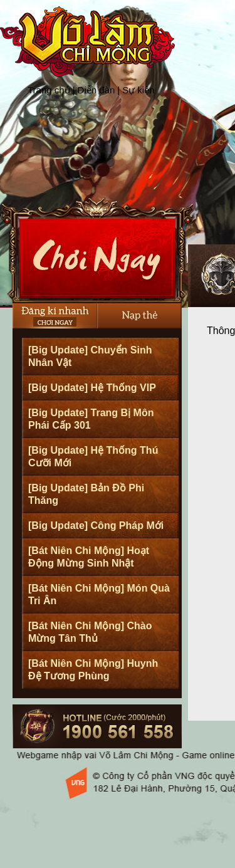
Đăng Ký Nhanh (55, 316)
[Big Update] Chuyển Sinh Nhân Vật (90, 356)
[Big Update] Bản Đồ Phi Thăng (86, 494)
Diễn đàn (97, 90)
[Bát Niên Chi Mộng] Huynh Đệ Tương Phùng (93, 670)
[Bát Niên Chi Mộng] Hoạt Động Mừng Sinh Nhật (89, 557)
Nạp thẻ (139, 316)
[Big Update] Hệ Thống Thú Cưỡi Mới (93, 457)
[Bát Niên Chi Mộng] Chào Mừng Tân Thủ (90, 632)
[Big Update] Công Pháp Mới (96, 526)
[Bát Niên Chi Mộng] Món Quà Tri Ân (99, 594)
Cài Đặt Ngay (97, 250)
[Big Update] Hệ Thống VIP (92, 388)
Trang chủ (49, 90)
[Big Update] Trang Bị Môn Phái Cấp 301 (91, 419)
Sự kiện (138, 90)
